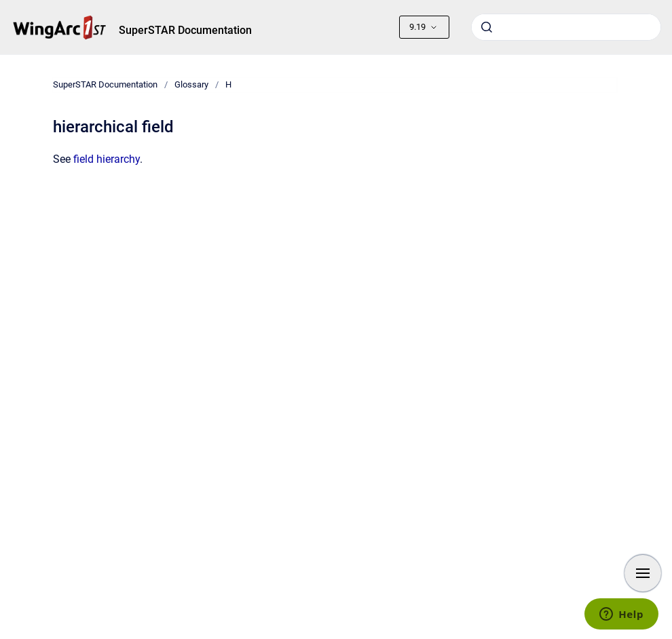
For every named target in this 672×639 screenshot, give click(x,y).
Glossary (191, 84)
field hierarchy (107, 159)
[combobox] (566, 27)
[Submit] (487, 27)
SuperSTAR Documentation (185, 30)
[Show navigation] (643, 573)
